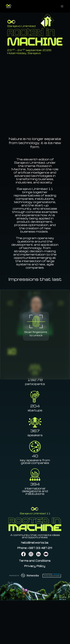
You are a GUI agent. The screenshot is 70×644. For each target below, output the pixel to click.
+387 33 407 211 (40, 548)
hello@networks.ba (35, 543)
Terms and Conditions (35, 561)
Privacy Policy (35, 566)
